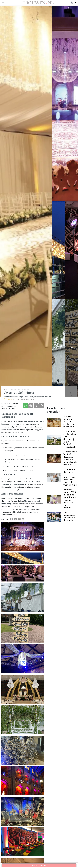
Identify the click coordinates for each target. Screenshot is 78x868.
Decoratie (13, 389)
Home (6, 389)
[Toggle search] (75, 3)
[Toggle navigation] (3, 3)
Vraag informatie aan (39, 865)
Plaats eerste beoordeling (24, 399)
